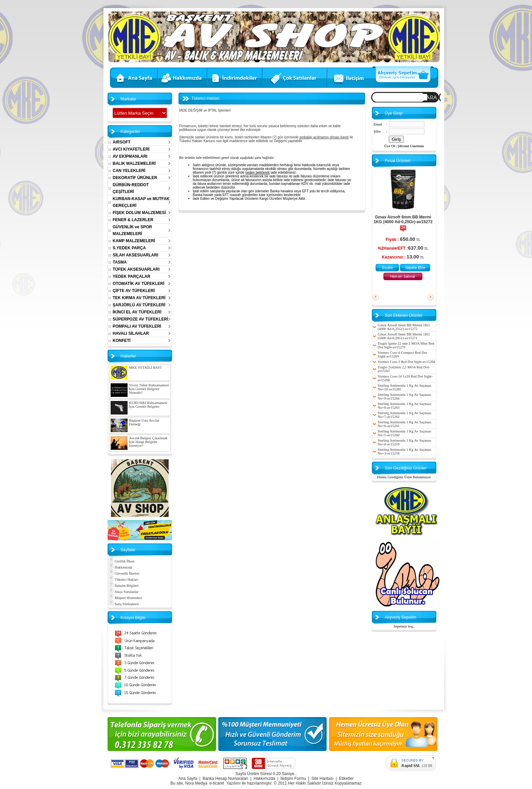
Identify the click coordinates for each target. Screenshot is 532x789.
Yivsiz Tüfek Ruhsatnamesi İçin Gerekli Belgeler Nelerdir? (149, 389)
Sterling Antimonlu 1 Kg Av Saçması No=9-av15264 (404, 397)
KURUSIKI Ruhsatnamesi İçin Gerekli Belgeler (148, 405)
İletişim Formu (293, 778)
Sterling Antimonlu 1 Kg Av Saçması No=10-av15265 (404, 387)
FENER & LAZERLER (133, 220)
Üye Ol (390, 146)
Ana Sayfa (188, 778)
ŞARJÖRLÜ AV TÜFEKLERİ (139, 305)
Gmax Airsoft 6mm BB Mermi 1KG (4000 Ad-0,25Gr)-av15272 (403, 219)
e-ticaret (217, 783)
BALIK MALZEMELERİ (134, 163)
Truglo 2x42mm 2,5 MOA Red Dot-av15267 (404, 369)
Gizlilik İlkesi (121, 561)
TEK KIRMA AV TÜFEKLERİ (139, 298)
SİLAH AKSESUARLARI (135, 255)
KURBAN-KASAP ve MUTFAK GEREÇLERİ (141, 202)
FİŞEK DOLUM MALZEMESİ (139, 213)
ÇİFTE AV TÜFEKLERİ (134, 291)
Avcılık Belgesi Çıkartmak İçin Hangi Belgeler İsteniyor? (148, 442)
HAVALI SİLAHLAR (131, 333)
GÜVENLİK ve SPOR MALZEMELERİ (132, 230)
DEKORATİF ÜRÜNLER (135, 178)
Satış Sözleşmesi (123, 604)
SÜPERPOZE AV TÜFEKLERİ (140, 319)
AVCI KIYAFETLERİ (131, 149)
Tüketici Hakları (123, 580)
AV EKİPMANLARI (130, 156)
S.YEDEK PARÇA (129, 248)
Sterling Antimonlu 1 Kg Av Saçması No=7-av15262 (404, 415)
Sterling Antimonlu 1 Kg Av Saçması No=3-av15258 (404, 451)
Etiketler (346, 778)
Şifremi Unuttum (411, 146)
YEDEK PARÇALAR (131, 276)
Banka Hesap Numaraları (225, 778)
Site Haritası (322, 778)
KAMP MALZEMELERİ (134, 241)
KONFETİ (122, 341)
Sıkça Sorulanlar (123, 592)
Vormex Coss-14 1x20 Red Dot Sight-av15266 (405, 378)
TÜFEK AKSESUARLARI (136, 269)
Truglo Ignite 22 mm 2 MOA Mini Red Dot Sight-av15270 (406, 345)
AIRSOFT (122, 142)
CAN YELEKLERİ (129, 171)
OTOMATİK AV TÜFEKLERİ (138, 284)
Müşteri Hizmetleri (125, 598)
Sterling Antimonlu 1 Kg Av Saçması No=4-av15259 (404, 442)
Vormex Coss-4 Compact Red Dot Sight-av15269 (402, 354)
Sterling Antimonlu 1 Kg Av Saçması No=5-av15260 (404, 433)
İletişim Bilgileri (123, 586)
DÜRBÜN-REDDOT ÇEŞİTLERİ (131, 188)
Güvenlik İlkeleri (124, 573)
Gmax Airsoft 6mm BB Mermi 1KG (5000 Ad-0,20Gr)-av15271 (404, 336)
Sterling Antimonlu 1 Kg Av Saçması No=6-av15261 (404, 424)
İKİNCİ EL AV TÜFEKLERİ (137, 312)
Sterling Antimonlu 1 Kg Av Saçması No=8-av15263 (404, 406)
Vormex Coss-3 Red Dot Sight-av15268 (406, 362)
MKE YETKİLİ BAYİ (145, 368)
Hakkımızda (120, 567)
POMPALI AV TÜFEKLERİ (137, 326)
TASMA (120, 262)
